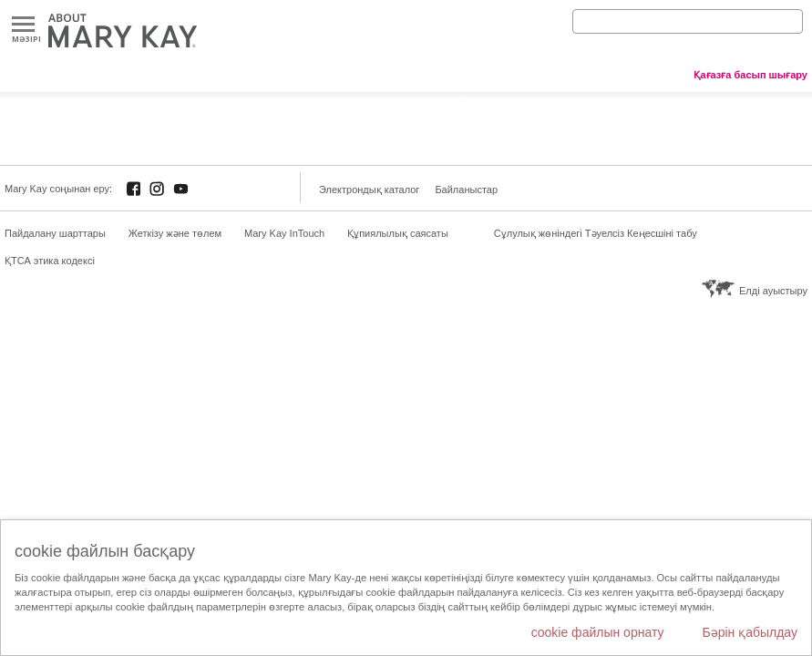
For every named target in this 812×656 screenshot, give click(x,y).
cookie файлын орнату (598, 632)
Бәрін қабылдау (750, 632)
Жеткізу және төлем (175, 233)
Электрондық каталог (369, 190)
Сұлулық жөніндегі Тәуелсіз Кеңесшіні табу (596, 233)
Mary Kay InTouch (284, 233)
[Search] (688, 21)
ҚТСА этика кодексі (50, 261)
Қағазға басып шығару (750, 75)
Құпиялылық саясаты (398, 233)
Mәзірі (23, 25)
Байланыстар (466, 190)
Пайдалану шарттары (55, 233)
